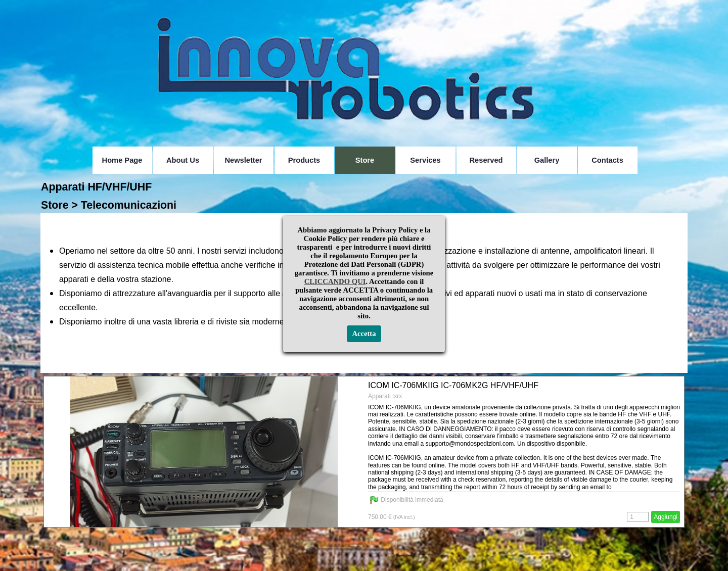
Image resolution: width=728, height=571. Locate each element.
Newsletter (243, 160)
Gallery (547, 160)
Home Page (122, 160)
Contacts (607, 160)
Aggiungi (666, 517)
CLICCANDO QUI (335, 71)
